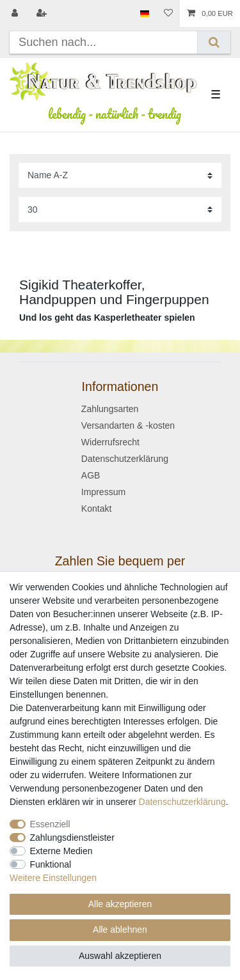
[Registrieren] (43, 13)
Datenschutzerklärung (125, 459)
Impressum (103, 492)
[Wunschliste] (168, 13)
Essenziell (50, 824)
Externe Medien (61, 851)
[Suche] (214, 42)
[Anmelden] (16, 13)
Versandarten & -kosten (128, 425)
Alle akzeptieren (120, 904)
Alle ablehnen (120, 930)
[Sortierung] (120, 175)
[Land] (144, 13)
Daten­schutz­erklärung (182, 802)
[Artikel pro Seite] (120, 209)
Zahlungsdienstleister (72, 838)
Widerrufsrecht (110, 442)
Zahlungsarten (110, 409)
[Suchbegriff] (104, 42)
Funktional (51, 864)
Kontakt (96, 509)
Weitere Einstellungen (53, 878)
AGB (91, 475)
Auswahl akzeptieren (120, 956)
